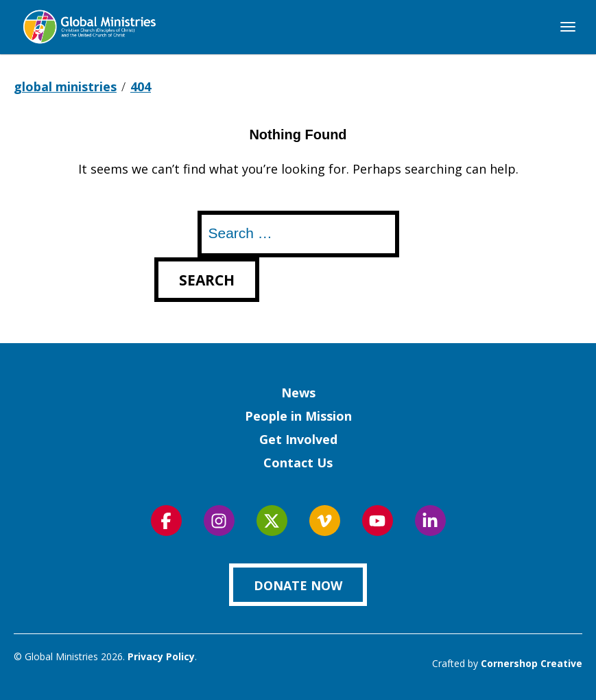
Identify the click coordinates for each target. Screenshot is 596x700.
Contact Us (298, 463)
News (298, 393)
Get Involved (298, 439)
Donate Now (298, 585)
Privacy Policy (161, 656)
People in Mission (298, 416)
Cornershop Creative (532, 663)
